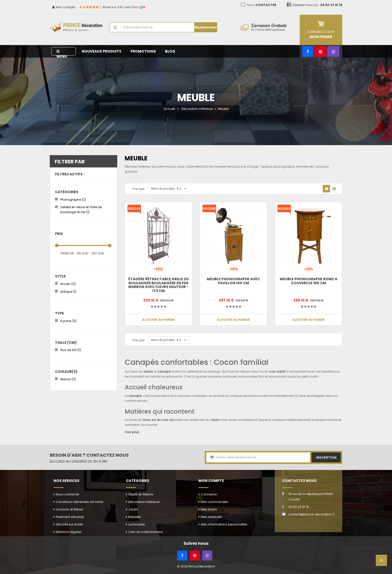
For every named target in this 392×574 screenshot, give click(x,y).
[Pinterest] (320, 51)
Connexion (209, 494)
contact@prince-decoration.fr (311, 514)
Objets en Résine (141, 494)
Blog (170, 51)
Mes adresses (211, 517)
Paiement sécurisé (70, 517)
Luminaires (137, 524)
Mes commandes (214, 502)
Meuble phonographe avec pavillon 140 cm (233, 281)
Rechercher (206, 27)
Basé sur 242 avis (112, 7)
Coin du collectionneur (146, 532)
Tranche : (68, 253)
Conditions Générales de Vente (79, 502)
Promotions (143, 51)
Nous (262, 5)
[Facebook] (308, 51)
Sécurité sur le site (69, 524)
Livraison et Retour (69, 509)
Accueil (169, 109)
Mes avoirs (209, 509)
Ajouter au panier (158, 320)
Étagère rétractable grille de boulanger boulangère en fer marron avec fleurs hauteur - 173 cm (158, 285)
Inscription (326, 458)
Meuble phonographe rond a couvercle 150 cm (308, 281)
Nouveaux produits (101, 51)
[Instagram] (333, 51)
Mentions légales (69, 532)
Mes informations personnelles (224, 524)
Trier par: (139, 189)
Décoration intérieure (197, 109)
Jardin (133, 509)
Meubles (134, 517)
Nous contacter (67, 494)
